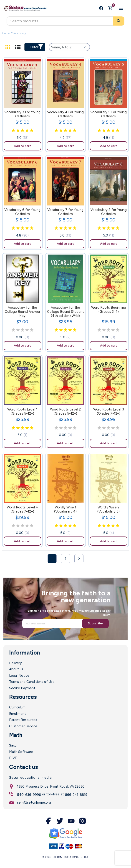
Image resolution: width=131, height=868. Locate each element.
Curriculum (17, 707)
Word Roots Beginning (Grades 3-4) (109, 310)
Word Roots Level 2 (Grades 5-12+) (65, 411)
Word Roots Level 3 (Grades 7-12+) (109, 411)
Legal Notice (19, 676)
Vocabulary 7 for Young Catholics (65, 212)
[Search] (65, 21)
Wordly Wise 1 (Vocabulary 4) (65, 509)
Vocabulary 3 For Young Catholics (22, 114)
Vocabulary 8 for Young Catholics (109, 212)
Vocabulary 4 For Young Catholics (65, 114)
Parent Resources (23, 720)
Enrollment (18, 714)
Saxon (14, 745)
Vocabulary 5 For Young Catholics (108, 114)
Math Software (21, 752)
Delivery (15, 663)
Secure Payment (22, 688)
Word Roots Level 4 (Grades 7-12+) (22, 509)
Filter (37, 47)
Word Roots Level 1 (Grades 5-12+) (22, 411)
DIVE (13, 758)
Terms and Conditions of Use (32, 682)
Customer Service (23, 726)
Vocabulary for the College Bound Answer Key (23, 312)
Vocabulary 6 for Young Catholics (22, 212)
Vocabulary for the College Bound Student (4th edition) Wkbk (65, 312)
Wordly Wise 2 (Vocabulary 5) (108, 509)
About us (16, 669)
